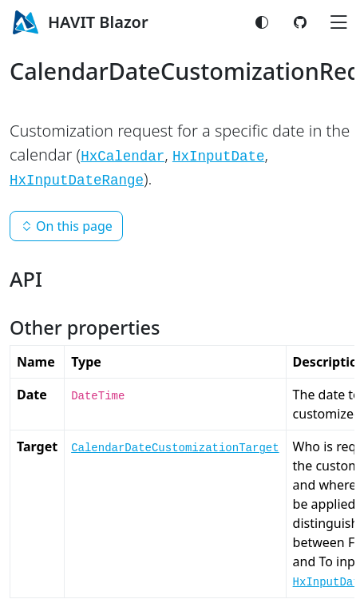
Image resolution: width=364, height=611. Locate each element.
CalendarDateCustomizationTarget (175, 448)
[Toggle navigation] (338, 22)
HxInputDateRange (77, 181)
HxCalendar (123, 157)
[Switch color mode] (262, 22)
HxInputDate (219, 157)
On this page (66, 226)
